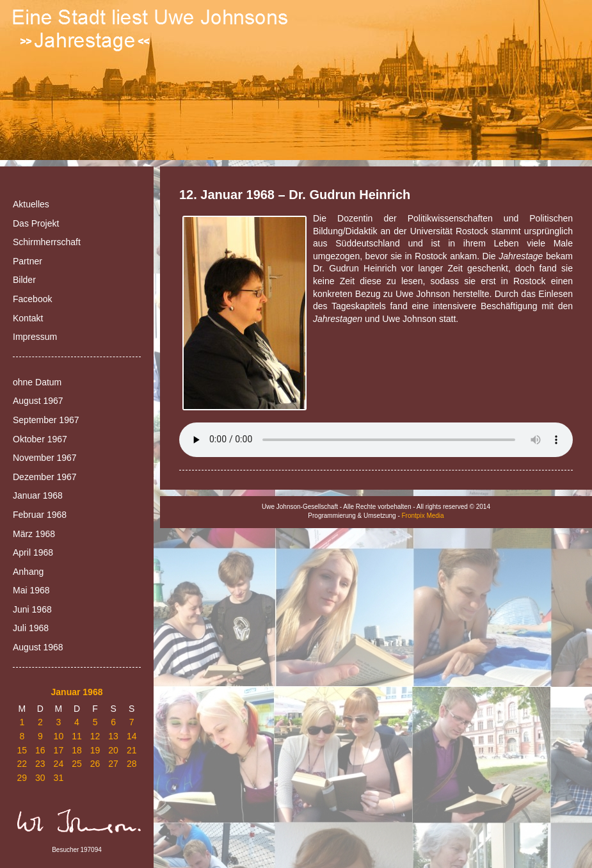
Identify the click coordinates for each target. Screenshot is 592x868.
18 (77, 750)
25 (77, 764)
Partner (28, 261)
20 (113, 750)
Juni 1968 (32, 609)
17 (59, 750)
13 (113, 736)
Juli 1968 (31, 628)
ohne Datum (37, 382)
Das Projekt (36, 223)
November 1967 (45, 458)
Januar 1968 (38, 495)
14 (132, 736)
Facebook (32, 299)
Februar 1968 (40, 515)
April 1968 (33, 552)
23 (40, 764)
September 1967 (46, 420)
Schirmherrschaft (47, 242)
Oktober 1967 (40, 439)
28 (132, 764)
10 (59, 736)
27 (113, 764)
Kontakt (28, 318)
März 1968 (34, 534)
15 (22, 750)
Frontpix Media (423, 516)
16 (40, 750)
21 (132, 750)
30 (40, 778)
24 (59, 764)
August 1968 (38, 647)
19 (95, 750)
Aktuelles (31, 204)
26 (95, 764)
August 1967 (38, 401)
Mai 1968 (31, 590)
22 (22, 764)
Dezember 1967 (45, 477)
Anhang (28, 572)
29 (22, 778)
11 (77, 736)
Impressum (35, 337)
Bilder (24, 280)
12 (95, 736)
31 (59, 778)
